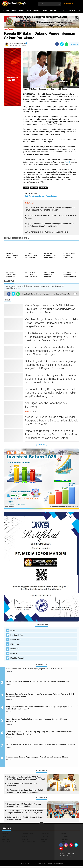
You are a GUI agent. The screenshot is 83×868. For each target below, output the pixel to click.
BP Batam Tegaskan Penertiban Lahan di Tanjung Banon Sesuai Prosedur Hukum (40, 684)
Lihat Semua (42, 445)
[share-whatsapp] (67, 44)
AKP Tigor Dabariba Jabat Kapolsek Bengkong (46, 405)
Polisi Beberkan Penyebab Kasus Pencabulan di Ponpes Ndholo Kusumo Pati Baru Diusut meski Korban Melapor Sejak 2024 (51, 337)
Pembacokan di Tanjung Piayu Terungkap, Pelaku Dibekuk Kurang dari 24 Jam (41, 760)
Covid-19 (14, 654)
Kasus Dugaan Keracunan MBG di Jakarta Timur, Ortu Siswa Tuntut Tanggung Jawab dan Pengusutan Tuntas (50, 309)
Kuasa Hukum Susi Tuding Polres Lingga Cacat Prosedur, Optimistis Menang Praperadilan (41, 722)
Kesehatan (64, 837)
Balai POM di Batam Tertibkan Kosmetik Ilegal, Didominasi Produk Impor (25, 819)
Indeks (14, 10)
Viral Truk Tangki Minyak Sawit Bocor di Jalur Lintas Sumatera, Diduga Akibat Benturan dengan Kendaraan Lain (52, 323)
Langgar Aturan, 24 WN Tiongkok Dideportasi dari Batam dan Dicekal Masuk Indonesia (43, 747)
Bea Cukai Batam (17, 635)
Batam (26, 188)
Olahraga (53, 10)
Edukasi (5, 837)
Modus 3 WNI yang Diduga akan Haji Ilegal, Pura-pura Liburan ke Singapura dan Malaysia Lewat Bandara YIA (52, 421)
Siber (75, 855)
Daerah (21, 10)
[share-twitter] (62, 44)
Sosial (45, 10)
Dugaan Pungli (16, 640)
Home (6, 29)
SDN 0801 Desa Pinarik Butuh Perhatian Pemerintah (22, 786)
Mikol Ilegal (15, 645)
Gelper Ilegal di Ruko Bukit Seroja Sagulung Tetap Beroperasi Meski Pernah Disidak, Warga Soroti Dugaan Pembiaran (50, 365)
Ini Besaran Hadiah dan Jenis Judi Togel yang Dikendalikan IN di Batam (43, 671)
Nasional (25, 840)
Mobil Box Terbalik (17, 658)
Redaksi (69, 855)
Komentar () (74, 44)
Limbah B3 (14, 649)
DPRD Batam (45, 835)
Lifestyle (62, 10)
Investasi (44, 837)
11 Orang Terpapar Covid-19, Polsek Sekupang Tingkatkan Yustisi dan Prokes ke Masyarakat (25, 813)
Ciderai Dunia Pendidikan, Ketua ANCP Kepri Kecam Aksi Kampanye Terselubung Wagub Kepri (26, 779)
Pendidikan (65, 840)
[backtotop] (42, 825)
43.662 (67, 162)
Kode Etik (63, 857)
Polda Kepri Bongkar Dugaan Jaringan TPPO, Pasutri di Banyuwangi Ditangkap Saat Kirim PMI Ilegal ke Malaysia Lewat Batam (51, 435)
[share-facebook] (57, 44)
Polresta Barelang (28, 843)
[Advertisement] (13, 137)
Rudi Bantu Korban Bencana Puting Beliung (41, 196)
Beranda (6, 10)
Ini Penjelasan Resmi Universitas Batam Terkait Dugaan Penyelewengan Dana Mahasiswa (25, 792)
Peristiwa (37, 10)
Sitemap (70, 857)
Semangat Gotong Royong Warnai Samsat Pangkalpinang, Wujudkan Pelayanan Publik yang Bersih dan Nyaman (51, 393)
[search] (49, 4)
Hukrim (29, 10)
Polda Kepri (6, 843)
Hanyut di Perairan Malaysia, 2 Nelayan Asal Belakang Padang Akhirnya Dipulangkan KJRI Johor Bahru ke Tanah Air (52, 379)
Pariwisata (44, 188)
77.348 (41, 142)
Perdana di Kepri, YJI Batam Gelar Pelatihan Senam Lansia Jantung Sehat (24, 806)
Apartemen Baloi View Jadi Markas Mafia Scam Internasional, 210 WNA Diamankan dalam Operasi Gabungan (50, 351)
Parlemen (71, 10)
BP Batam (35, 188)
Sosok (63, 843)
